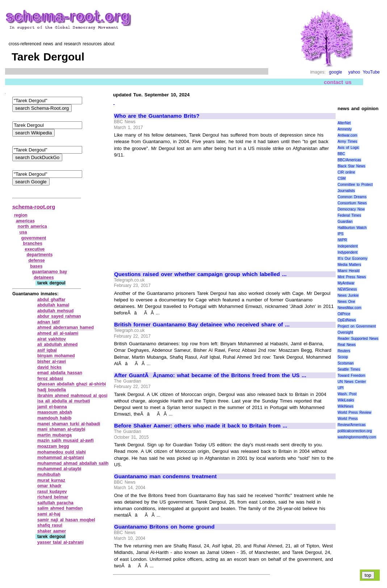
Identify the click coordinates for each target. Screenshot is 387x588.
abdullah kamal (53, 305)
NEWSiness (347, 289)
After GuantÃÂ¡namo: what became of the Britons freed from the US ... (210, 375)
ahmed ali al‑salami (58, 333)
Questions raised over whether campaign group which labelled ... (200, 274)
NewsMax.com (349, 308)
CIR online (346, 172)
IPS (340, 234)
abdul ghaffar (51, 300)
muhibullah (49, 475)
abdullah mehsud (55, 311)
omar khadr (49, 486)
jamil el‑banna (52, 407)
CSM (341, 178)
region (21, 215)
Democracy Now (351, 209)
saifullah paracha (55, 503)
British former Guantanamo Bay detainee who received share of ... (202, 325)
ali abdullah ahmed (57, 345)
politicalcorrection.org (355, 431)
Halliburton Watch (352, 228)
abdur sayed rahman (59, 316)
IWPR (342, 240)
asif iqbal (47, 350)
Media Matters (349, 265)
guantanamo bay (49, 272)
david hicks (49, 367)
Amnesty (344, 129)
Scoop (342, 357)
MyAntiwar (346, 283)
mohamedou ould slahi (62, 452)
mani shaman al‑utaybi (61, 429)
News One (346, 302)
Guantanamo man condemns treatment (165, 476)
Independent (348, 246)
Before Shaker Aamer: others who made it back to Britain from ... (201, 426)
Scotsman (345, 363)
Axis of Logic (348, 148)
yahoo (354, 72)
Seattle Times (349, 369)
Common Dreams (352, 197)
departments (39, 255)
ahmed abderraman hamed (66, 328)
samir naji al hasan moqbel (66, 520)
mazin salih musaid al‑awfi (66, 441)
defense (36, 260)
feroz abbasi (50, 379)
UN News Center (352, 382)
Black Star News (351, 166)
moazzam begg (53, 446)
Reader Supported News (358, 339)
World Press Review (354, 412)
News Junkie (348, 295)
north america (32, 226)
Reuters (344, 351)
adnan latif (49, 322)
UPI (340, 388)
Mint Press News (352, 277)
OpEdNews (347, 320)
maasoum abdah (55, 412)
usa (23, 232)
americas (25, 221)
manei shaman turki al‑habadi (69, 424)
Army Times (347, 141)
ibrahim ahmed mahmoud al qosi (72, 396)
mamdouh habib (54, 418)
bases (36, 266)
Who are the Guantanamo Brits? (157, 116)
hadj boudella (52, 390)
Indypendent (347, 252)
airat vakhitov (52, 339)
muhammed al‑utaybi (59, 469)
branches (33, 243)
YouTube (371, 72)
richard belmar (53, 497)
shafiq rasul (50, 525)
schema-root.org (34, 207)
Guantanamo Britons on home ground (164, 527)
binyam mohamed (56, 356)
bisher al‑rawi (52, 362)
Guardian (345, 222)
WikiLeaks (346, 400)
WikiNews (345, 406)
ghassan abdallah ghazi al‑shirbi (72, 384)
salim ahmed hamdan (60, 508)
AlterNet (344, 123)
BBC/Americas (349, 160)
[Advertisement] (175, 211)
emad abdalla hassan (60, 373)
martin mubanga (54, 435)
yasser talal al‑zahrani (60, 542)
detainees (44, 278)
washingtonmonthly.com (357, 437)
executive (35, 249)
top (368, 575)
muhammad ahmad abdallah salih (73, 463)
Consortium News (352, 203)
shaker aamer (52, 531)
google (336, 72)
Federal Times (349, 215)
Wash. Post (347, 394)
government (34, 238)
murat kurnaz (51, 480)
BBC (341, 154)
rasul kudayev (52, 492)
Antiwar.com (347, 135)
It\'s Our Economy (352, 258)
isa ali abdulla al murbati (64, 401)
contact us (338, 82)
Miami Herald (348, 271)
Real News (346, 345)
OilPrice (344, 314)
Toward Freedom (351, 376)
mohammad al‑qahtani (61, 458)
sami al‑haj (49, 514)
